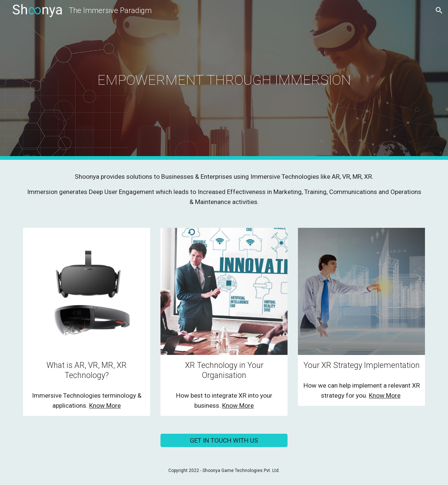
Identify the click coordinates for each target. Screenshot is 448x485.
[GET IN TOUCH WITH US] (224, 440)
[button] (439, 10)
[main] (224, 80)
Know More (105, 405)
